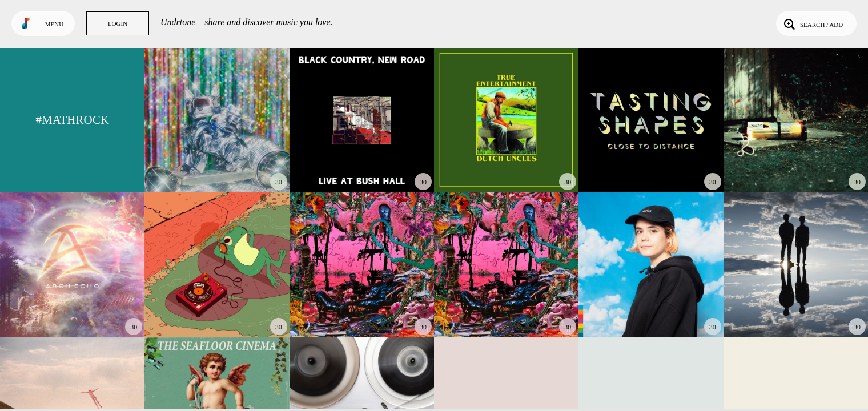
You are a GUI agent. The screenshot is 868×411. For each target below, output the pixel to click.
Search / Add (812, 23)
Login (118, 23)
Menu (54, 24)
